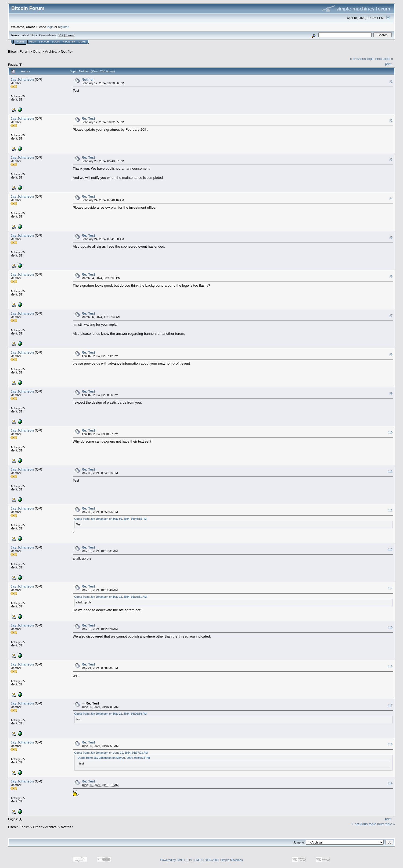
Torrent (70, 35)
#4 (391, 198)
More (82, 42)
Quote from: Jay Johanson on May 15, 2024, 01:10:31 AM (111, 597)
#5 (391, 237)
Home (20, 42)
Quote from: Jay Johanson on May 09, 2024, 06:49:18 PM (111, 519)
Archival (51, 51)
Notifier (67, 51)
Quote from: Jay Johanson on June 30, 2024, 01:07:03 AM (111, 753)
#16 (390, 666)
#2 (391, 120)
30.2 (61, 35)
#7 (391, 315)
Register (69, 42)
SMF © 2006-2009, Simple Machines (219, 860)
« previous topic (362, 59)
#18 (390, 744)
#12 (390, 510)
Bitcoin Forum (19, 51)
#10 (390, 432)
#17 (390, 705)
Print (388, 64)
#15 (390, 627)
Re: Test (88, 118)
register (63, 27)
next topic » (384, 59)
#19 (390, 783)
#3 (391, 159)
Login (56, 42)
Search (44, 42)
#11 (390, 471)
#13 (390, 549)
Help (33, 42)
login (50, 27)
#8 (391, 354)
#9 (391, 393)
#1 (391, 81)
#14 (390, 588)
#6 (391, 276)
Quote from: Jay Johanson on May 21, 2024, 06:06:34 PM (111, 714)
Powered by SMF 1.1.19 (176, 860)
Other (37, 51)
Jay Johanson (22, 79)
